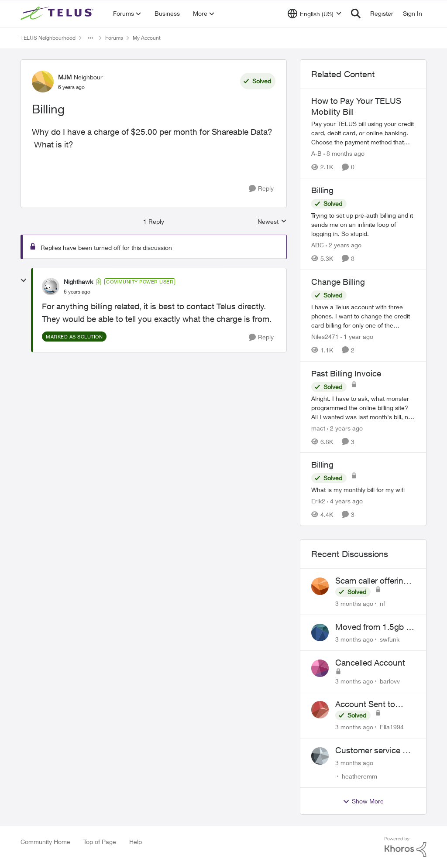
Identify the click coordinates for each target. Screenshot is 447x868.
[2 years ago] (344, 245)
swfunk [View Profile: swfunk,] (390, 639)
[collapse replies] (24, 280)
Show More (363, 801)
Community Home (45, 842)
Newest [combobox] (272, 222)
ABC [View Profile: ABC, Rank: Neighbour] (318, 245)
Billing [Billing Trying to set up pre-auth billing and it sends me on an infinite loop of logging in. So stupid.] (322, 190)
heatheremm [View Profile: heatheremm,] (359, 776)
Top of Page (100, 842)
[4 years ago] (345, 501)
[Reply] (261, 189)
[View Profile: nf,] (320, 586)
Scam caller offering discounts (372, 581)
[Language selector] (315, 14)
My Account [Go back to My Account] (147, 38)
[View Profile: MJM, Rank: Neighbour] (43, 82)
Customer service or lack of (373, 751)
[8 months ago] (344, 153)
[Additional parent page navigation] (90, 38)
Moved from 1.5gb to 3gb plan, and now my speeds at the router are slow (374, 627)
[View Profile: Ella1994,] (320, 710)
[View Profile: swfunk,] (320, 632)
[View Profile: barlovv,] (320, 668)
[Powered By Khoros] (406, 847)
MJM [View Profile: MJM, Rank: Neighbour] (65, 77)
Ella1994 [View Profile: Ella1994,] (392, 727)
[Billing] (77, 292)
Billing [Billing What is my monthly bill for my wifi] (322, 465)
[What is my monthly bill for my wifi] (363, 490)
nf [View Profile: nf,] (382, 603)
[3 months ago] (354, 603)
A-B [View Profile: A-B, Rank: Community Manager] (316, 153)
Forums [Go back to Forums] (114, 38)
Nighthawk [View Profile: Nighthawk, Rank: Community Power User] (78, 282)
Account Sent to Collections (365, 704)
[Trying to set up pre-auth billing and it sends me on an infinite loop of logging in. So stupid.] (363, 224)
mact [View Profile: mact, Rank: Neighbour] (318, 428)
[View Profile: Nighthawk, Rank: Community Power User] (51, 287)
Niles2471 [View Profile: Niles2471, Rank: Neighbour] (325, 337)
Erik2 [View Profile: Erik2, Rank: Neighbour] (318, 501)
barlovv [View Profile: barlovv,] (390, 681)
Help (136, 842)
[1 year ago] (357, 337)
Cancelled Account (370, 663)
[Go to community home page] (58, 14)
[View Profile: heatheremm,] (320, 756)
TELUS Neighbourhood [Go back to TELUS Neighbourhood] (48, 38)
